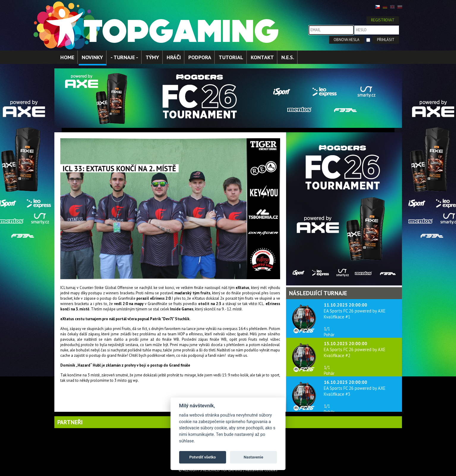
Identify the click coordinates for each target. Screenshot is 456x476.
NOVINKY (92, 57)
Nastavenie (253, 457)
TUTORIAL (231, 57)
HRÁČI (174, 57)
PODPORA (200, 57)
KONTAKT (262, 57)
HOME (67, 57)
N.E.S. (288, 57)
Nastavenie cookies (261, 470)
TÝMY (152, 57)
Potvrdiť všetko (202, 457)
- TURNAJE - (124, 57)
